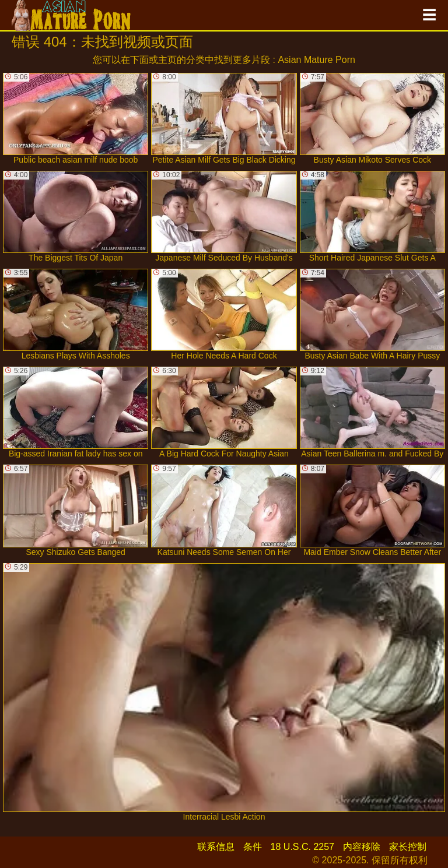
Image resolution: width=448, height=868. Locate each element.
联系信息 (216, 847)
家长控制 (408, 847)
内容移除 (362, 847)
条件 (253, 847)
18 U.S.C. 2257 (302, 847)
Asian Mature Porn (316, 60)
